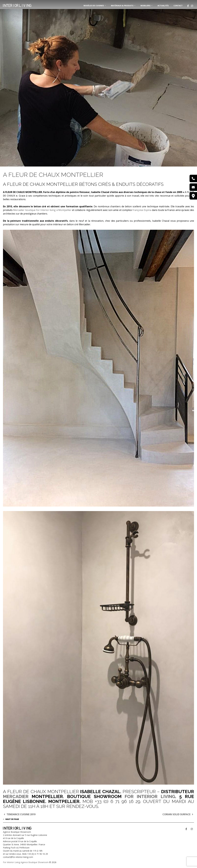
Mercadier (19, 210)
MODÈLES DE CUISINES (94, 6)
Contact (178, 6)
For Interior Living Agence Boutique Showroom (26, 862)
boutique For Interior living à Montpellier (48, 210)
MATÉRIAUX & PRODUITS (122, 6)
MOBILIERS (145, 6)
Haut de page (11, 819)
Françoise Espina (142, 210)
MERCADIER (16, 796)
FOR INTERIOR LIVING (150, 796)
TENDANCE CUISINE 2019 (19, 814)
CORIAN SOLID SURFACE (178, 814)
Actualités (163, 6)
